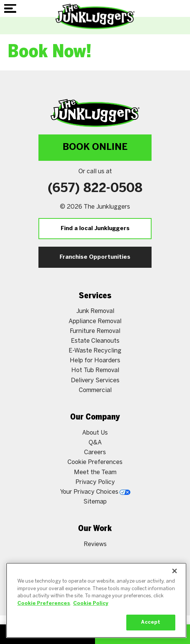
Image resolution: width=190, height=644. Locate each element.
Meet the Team (95, 472)
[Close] (175, 571)
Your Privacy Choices (95, 492)
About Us (95, 433)
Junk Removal (95, 311)
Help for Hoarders (95, 361)
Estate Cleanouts (95, 341)
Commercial (95, 390)
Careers (95, 452)
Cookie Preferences (95, 462)
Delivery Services (95, 381)
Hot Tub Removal (95, 370)
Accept (151, 622)
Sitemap (95, 502)
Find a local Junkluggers (95, 229)
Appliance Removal (95, 321)
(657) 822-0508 (95, 189)
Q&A (95, 443)
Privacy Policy (95, 482)
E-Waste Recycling (95, 351)
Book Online (95, 147)
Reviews (95, 544)
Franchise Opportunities (95, 257)
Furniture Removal (95, 331)
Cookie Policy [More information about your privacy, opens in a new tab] (91, 604)
